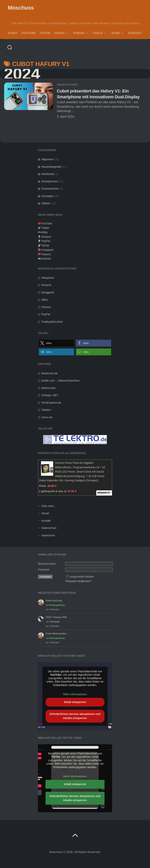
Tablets (46, 203)
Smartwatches (50, 189)
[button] (56, 343)
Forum (79, 33)
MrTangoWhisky (57, 605)
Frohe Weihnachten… (57, 634)
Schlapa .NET (50, 395)
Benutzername (47, 564)
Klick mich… (49, 506)
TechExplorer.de (51, 403)
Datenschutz (49, 528)
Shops (59, 33)
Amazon (46, 237)
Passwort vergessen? (78, 581)
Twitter (45, 228)
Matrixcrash (48, 388)
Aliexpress (48, 278)
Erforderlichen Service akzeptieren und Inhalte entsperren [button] (75, 716)
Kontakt (135, 33)
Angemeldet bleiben (82, 577)
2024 (22, 74)
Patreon (46, 254)
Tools (98, 33)
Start (13, 33)
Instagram (47, 250)
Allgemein (47, 159)
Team (115, 33)
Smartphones (67, 85)
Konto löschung (54, 601)
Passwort (44, 570)
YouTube (28, 33)
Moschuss (21, 8)
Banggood (48, 292)
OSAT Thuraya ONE (56, 617)
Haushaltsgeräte (51, 167)
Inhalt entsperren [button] (75, 702)
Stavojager (55, 622)
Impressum (48, 535)
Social (45, 513)
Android (46, 259)
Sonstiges (47, 196)
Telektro (46, 410)
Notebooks (48, 174)
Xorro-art (47, 417)
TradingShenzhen (52, 322)
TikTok (45, 33)
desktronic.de (50, 373)
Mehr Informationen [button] (75, 694)
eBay (45, 232)
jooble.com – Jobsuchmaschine (60, 381)
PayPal (46, 241)
